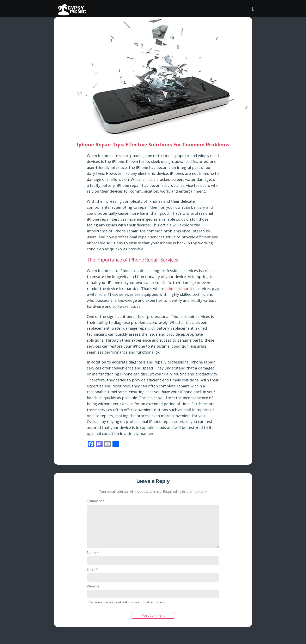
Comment (96, 501)
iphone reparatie (180, 289)
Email (92, 569)
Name (93, 553)
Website (93, 586)
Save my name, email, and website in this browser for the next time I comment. (127, 602)
